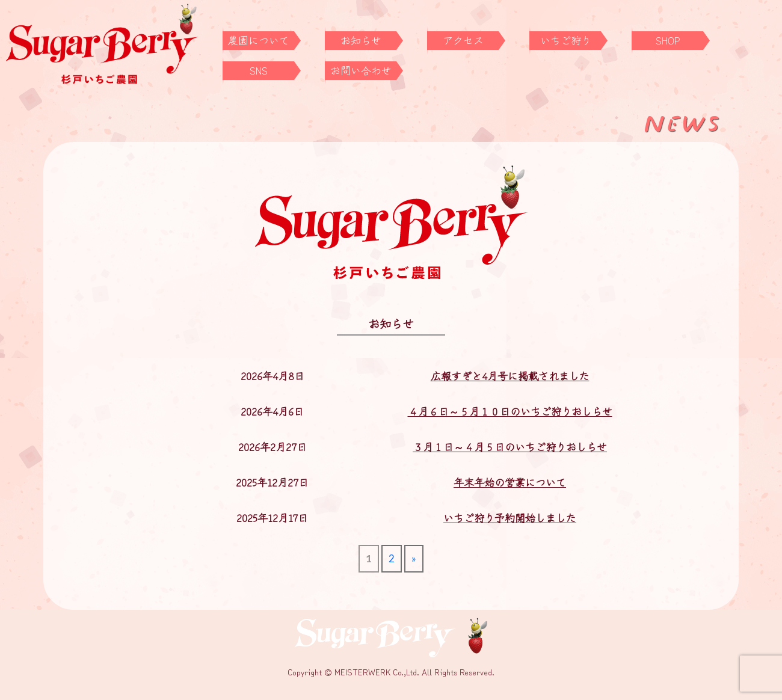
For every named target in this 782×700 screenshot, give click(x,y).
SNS (259, 70)
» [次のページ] (414, 558)
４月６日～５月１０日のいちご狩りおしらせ (510, 411)
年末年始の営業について (510, 482)
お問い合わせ (361, 70)
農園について (259, 40)
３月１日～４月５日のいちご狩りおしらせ (510, 447)
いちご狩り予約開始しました (510, 517)
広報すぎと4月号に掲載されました (510, 376)
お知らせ (361, 40)
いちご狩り (566, 40)
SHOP (668, 40)
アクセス (463, 40)
